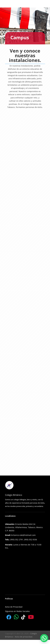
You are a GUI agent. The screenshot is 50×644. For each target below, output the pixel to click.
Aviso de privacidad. (24, 637)
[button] (44, 638)
